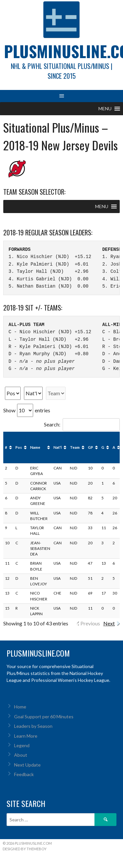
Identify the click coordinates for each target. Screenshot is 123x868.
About (21, 755)
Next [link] (109, 623)
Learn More (26, 736)
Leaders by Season (33, 726)
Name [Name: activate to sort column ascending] (35, 447)
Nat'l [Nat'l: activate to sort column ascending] (58, 447)
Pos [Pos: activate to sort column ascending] (19, 447)
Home (20, 707)
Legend (22, 745)
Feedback (24, 774)
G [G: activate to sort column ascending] (103, 447)
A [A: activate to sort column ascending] (114, 447)
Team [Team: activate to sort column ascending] (75, 447)
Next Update (27, 765)
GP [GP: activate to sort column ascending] (91, 447)
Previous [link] (90, 623)
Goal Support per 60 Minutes (44, 716)
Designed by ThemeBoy (25, 849)
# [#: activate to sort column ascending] (6, 447)
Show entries (27, 410)
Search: (82, 424)
